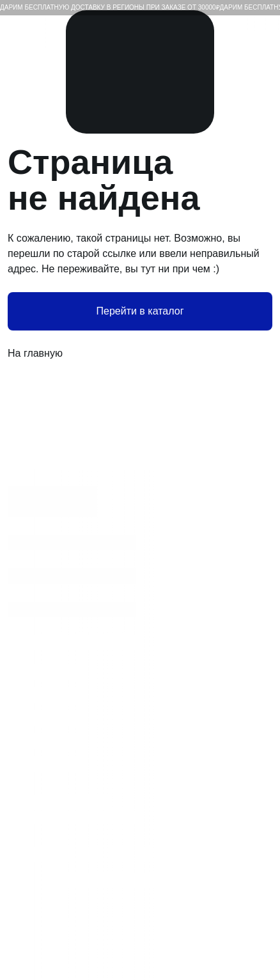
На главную (140, 354)
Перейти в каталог (140, 311)
